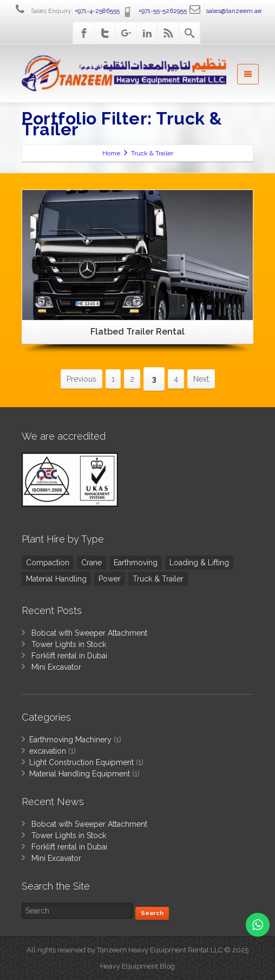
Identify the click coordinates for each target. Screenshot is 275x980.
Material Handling (56, 579)
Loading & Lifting (199, 563)
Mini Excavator (56, 667)
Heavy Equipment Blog (137, 966)
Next (201, 379)
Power (110, 579)
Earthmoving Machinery (70, 740)
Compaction (48, 563)
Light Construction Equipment (81, 762)
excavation (48, 751)
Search (152, 913)
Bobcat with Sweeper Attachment (89, 633)
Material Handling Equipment (80, 774)
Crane (91, 563)
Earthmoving (136, 563)
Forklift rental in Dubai (69, 656)
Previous (81, 379)
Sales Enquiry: (67, 11)
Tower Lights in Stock (69, 644)
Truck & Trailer (158, 579)
